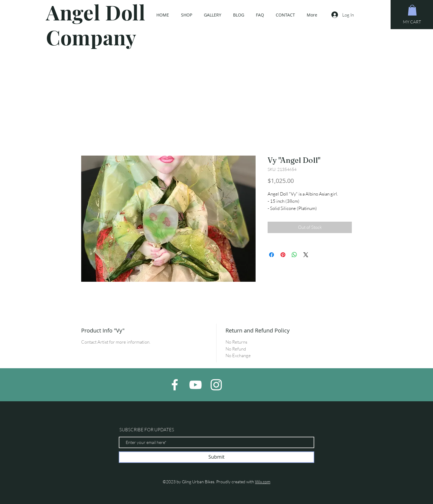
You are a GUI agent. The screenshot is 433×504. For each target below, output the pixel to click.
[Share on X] (306, 255)
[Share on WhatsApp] (294, 255)
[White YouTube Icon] (195, 385)
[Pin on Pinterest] (283, 255)
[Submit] (216, 457)
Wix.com (263, 482)
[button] (412, 10)
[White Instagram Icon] (216, 385)
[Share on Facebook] (272, 255)
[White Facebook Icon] (175, 385)
